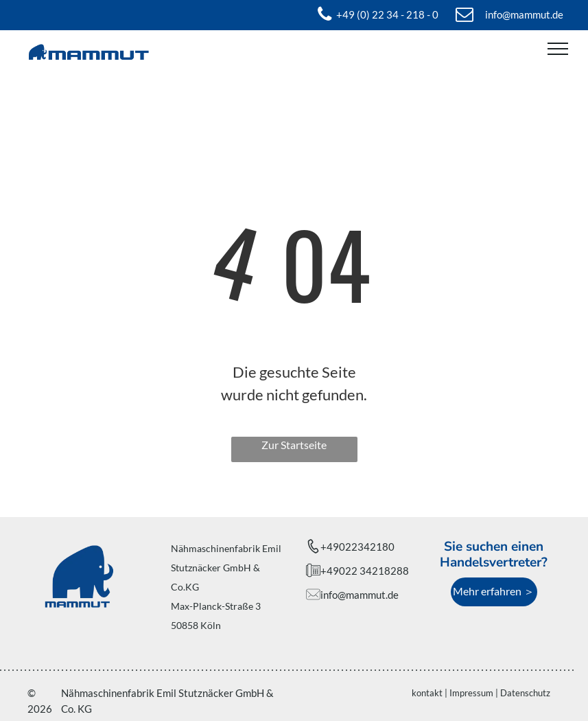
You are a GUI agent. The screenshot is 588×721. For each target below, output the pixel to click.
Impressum (471, 693)
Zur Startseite (294, 445)
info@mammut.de (360, 595)
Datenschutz (525, 693)
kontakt (427, 693)
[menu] (558, 49)
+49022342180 (357, 547)
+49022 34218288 (365, 571)
